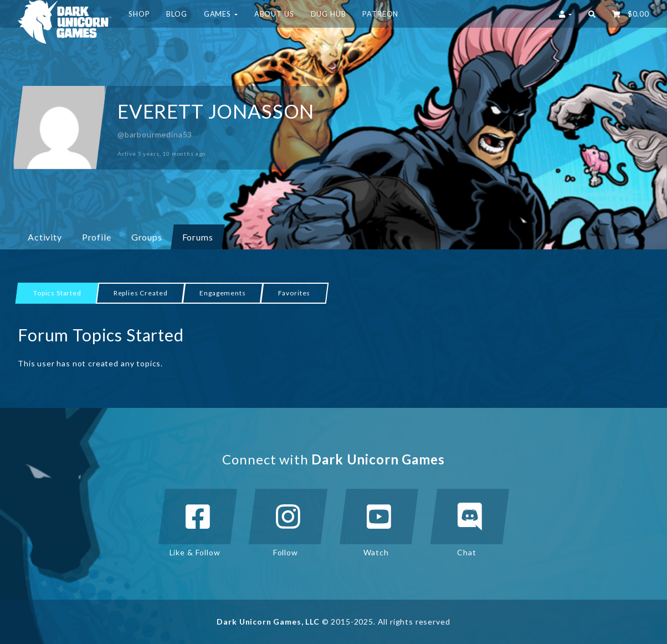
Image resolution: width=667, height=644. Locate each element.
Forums (198, 237)
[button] (592, 14)
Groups (151, 237)
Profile (97, 237)
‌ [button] (631, 14)
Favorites (294, 293)
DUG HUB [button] (329, 14)
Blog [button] (176, 14)
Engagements (222, 293)
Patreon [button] (380, 14)
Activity (45, 237)
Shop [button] (139, 14)
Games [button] (221, 14)
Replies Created (141, 293)
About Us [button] (274, 14)
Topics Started (57, 293)
